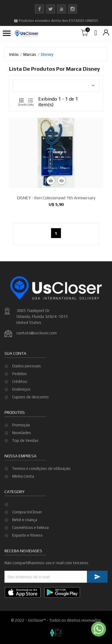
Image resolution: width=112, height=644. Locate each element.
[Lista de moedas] (106, 33)
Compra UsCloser (27, 512)
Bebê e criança (25, 520)
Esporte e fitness (27, 535)
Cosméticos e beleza (30, 528)
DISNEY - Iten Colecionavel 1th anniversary (56, 198)
